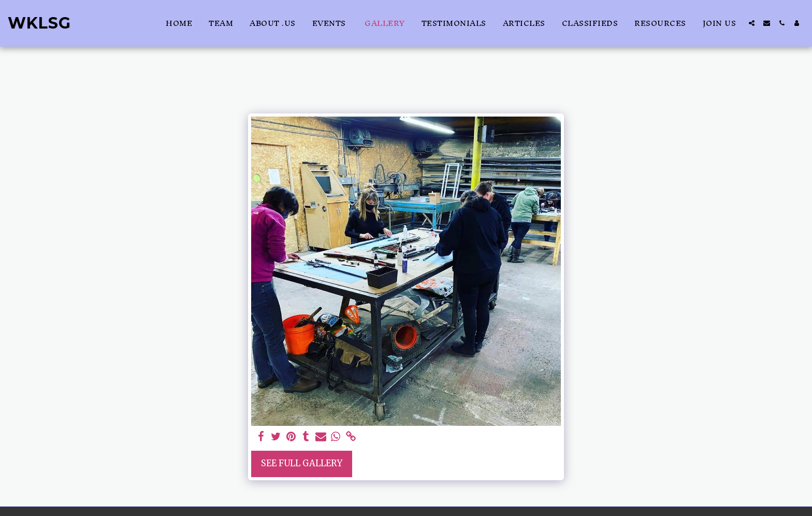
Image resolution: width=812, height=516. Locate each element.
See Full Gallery (302, 463)
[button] (752, 23)
